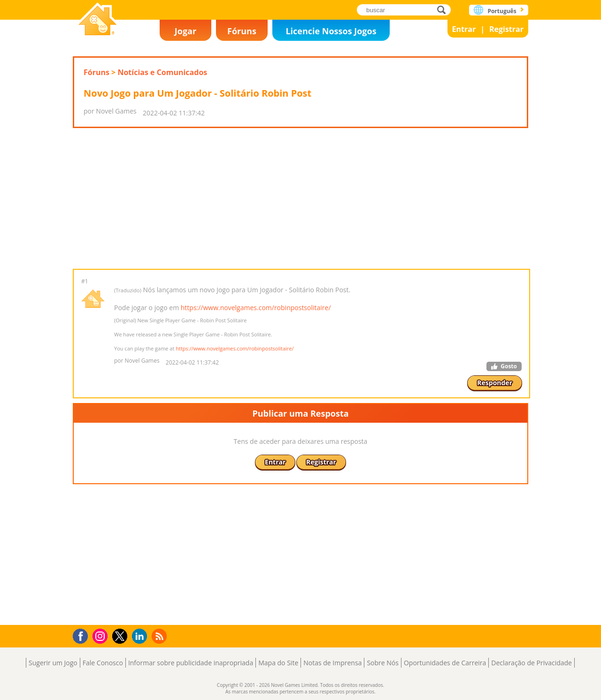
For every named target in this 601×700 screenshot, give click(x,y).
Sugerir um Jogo (53, 663)
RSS (160, 636)
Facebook (83, 635)
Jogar (185, 31)
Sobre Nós (383, 663)
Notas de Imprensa (332, 663)
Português (502, 11)
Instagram (101, 635)
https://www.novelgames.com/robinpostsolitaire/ (256, 308)
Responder (495, 383)
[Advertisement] (300, 198)
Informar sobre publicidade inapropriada (191, 663)
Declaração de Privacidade (532, 663)
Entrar (464, 29)
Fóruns (242, 31)
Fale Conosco (103, 663)
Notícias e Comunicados (162, 72)
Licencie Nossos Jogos (331, 31)
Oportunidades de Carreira (445, 663)
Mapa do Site (278, 663)
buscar (444, 10)
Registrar (506, 29)
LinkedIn (141, 636)
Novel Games (98, 20)
